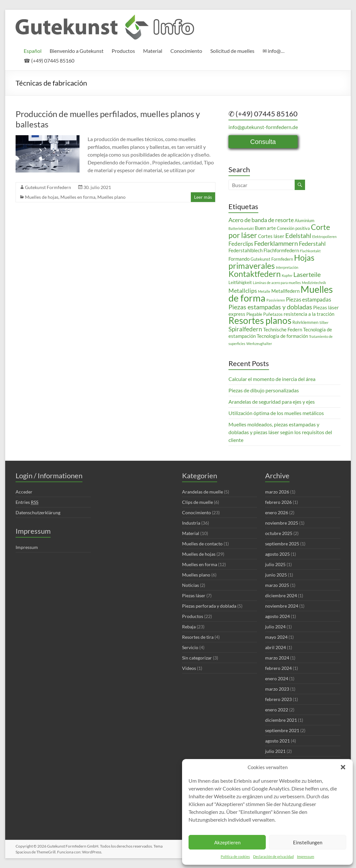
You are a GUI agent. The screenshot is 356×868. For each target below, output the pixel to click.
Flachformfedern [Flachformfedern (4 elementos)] (281, 250)
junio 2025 (276, 575)
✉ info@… (274, 51)
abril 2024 (276, 647)
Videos (189, 668)
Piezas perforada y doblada (209, 606)
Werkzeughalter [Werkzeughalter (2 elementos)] (259, 344)
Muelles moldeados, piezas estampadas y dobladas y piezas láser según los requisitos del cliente (280, 432)
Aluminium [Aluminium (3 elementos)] (305, 220)
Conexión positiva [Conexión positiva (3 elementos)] (293, 228)
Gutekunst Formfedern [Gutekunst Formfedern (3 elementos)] (272, 259)
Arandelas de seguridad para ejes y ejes (272, 402)
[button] (343, 767)
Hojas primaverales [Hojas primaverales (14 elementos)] (271, 262)
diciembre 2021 (281, 720)
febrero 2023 (278, 699)
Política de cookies (235, 856)
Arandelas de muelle (203, 492)
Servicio (190, 647)
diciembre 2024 (281, 595)
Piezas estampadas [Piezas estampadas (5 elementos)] (308, 299)
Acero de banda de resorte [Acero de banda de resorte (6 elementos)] (261, 220)
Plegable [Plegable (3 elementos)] (254, 314)
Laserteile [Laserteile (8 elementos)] (307, 274)
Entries (27, 502)
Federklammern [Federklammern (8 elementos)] (276, 243)
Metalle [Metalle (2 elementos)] (264, 291)
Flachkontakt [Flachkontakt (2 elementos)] (310, 251)
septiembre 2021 (282, 730)
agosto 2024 (277, 616)
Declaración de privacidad (273, 856)
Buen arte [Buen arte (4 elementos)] (265, 228)
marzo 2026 (277, 492)
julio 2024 (275, 627)
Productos (123, 51)
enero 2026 (277, 512)
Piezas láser (194, 595)
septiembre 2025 (282, 544)
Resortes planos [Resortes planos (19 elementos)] (260, 321)
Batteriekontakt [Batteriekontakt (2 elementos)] (241, 228)
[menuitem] (33, 51)
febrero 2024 (278, 668)
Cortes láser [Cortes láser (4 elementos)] (271, 236)
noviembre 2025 (282, 523)
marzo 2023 (277, 689)
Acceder (24, 492)
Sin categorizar (197, 658)
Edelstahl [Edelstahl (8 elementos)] (298, 235)
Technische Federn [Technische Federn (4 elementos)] (283, 329)
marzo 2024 (277, 658)
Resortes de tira (198, 637)
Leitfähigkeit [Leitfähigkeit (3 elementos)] (240, 282)
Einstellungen (308, 842)
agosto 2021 (277, 741)
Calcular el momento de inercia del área (272, 379)
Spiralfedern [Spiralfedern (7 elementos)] (245, 329)
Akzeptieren (227, 842)
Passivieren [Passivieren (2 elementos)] (276, 300)
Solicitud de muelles (232, 51)
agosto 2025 (277, 554)
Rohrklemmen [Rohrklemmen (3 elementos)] (305, 322)
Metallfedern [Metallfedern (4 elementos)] (285, 291)
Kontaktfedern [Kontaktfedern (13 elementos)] (255, 274)
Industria (191, 523)
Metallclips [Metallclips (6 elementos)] (243, 291)
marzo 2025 (277, 585)
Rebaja (189, 627)
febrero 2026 (278, 502)
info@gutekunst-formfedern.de (263, 127)
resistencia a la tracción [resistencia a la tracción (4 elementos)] (309, 314)
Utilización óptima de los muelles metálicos (276, 413)
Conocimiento (186, 51)
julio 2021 (275, 751)
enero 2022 (277, 710)
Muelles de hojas (42, 197)
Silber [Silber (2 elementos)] (324, 322)
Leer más (203, 197)
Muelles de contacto (202, 544)
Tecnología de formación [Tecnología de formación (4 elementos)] (282, 336)
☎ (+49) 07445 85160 (49, 60)
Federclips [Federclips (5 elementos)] (241, 244)
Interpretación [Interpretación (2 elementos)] (287, 267)
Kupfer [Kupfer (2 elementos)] (287, 275)
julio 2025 (275, 564)
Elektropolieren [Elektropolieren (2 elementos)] (324, 237)
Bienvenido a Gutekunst (77, 51)
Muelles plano (111, 197)
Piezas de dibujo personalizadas (264, 390)
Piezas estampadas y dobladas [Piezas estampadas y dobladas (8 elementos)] (270, 307)
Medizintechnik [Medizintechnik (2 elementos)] (314, 283)
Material (153, 51)
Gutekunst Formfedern (48, 187)
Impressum (306, 856)
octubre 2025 (279, 533)
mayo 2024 (276, 637)
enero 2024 (277, 678)
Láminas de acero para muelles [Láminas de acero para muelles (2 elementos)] (277, 283)
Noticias (190, 585)
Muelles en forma (78, 197)
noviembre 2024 (282, 606)
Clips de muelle (197, 502)
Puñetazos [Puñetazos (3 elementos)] (273, 314)
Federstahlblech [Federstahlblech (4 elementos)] (246, 250)
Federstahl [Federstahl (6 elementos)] (312, 244)
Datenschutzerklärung (38, 512)
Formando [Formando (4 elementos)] (239, 259)
